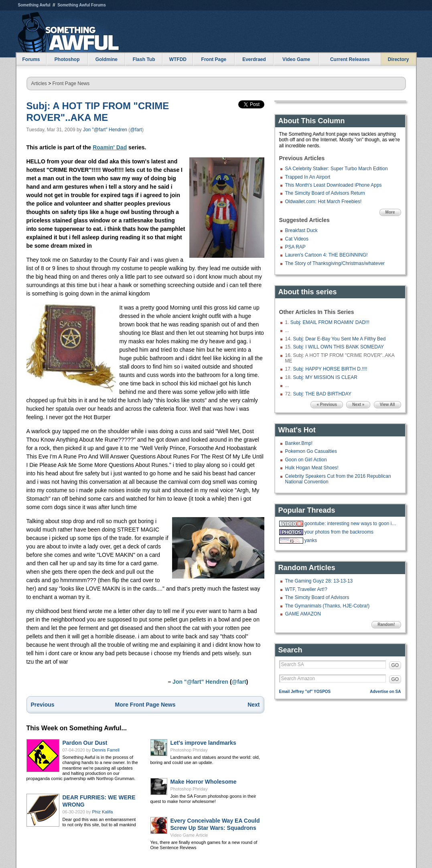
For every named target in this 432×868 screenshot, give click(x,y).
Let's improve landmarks (203, 743)
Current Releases (350, 59)
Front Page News (71, 84)
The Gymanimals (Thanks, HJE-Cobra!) (328, 606)
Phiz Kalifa (103, 812)
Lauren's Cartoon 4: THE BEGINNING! (327, 255)
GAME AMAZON (303, 614)
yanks (311, 540)
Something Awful (34, 5)
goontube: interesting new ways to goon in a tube (352, 524)
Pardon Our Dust (85, 743)
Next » (358, 404)
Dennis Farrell (106, 750)
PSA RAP (295, 247)
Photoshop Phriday (189, 750)
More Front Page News (145, 705)
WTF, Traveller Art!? (306, 589)
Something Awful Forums (82, 5)
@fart (136, 130)
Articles (39, 84)
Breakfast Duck (301, 230)
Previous (43, 705)
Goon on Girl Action (306, 460)
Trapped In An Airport (308, 177)
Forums (31, 59)
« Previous (327, 404)
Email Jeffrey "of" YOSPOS (305, 692)
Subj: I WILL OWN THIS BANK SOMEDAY (339, 347)
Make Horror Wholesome (204, 782)
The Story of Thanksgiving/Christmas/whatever (335, 263)
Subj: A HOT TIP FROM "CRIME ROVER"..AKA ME (98, 112)
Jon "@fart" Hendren (105, 130)
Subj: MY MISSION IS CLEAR (326, 377)
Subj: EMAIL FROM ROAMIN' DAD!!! (330, 322)
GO (395, 665)
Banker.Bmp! (299, 443)
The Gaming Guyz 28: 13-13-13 (319, 581)
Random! (386, 625)
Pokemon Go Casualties (311, 451)
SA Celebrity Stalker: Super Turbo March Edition (337, 169)
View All (387, 404)
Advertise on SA (385, 692)
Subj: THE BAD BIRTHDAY (322, 394)
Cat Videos (297, 239)
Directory (399, 59)
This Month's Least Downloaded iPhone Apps (334, 185)
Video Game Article (189, 835)
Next (254, 705)
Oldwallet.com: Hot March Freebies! (323, 202)
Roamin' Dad (110, 147)
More (390, 212)
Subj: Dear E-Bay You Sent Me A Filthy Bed (340, 339)
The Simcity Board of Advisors (317, 597)
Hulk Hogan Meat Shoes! (312, 468)
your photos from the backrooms (339, 532)
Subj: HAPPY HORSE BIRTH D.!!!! (330, 369)
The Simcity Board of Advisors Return (325, 193)
